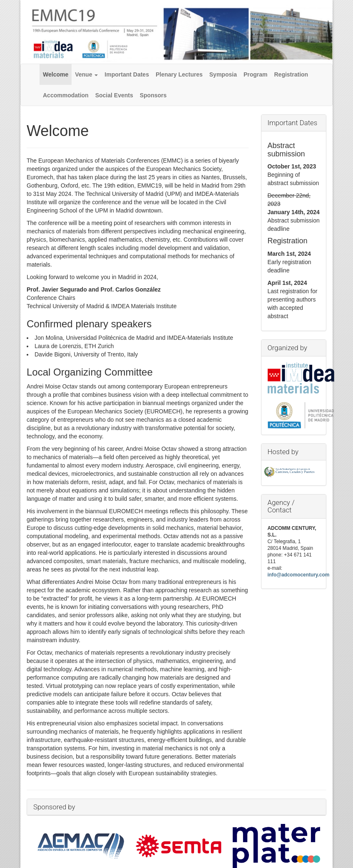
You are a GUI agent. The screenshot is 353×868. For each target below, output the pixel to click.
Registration (291, 74)
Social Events (114, 95)
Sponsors (153, 95)
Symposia (223, 74)
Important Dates (127, 74)
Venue (86, 74)
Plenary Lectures (179, 74)
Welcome (56, 74)
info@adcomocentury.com (299, 575)
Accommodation (66, 95)
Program (256, 74)
